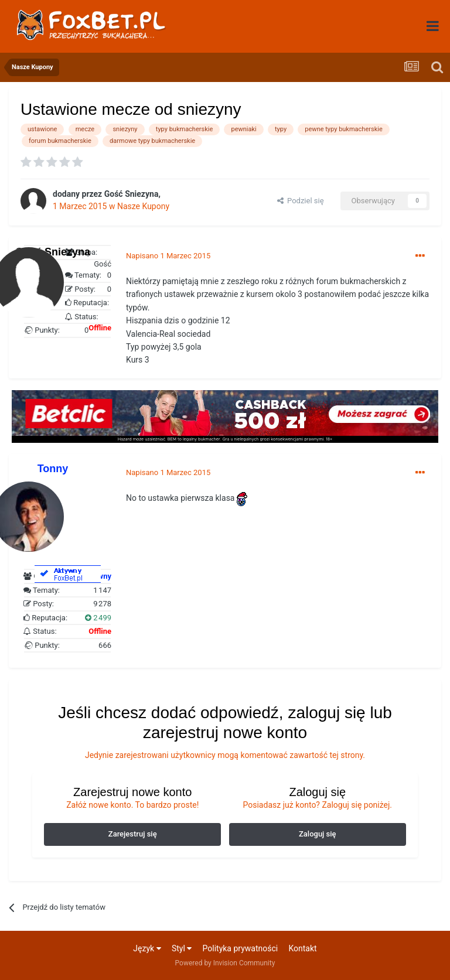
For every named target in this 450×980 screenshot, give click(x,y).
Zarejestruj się (133, 834)
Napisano (168, 256)
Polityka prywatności (241, 948)
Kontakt (302, 948)
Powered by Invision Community (225, 963)
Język (147, 948)
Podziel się (301, 201)
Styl (182, 948)
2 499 (98, 618)
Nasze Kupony (143, 206)
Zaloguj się (318, 834)
